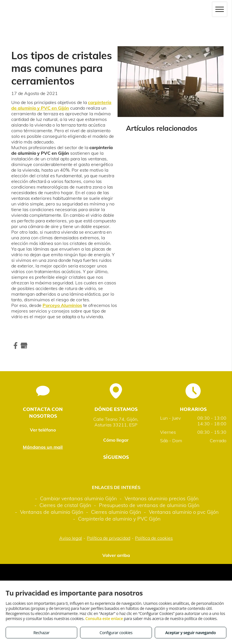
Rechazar (42, 633)
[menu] (220, 9)
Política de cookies (154, 538)
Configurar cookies (116, 633)
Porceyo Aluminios (62, 305)
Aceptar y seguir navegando (190, 633)
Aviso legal (71, 538)
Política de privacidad (109, 538)
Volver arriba (116, 555)
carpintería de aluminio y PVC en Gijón (61, 105)
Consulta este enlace (104, 618)
